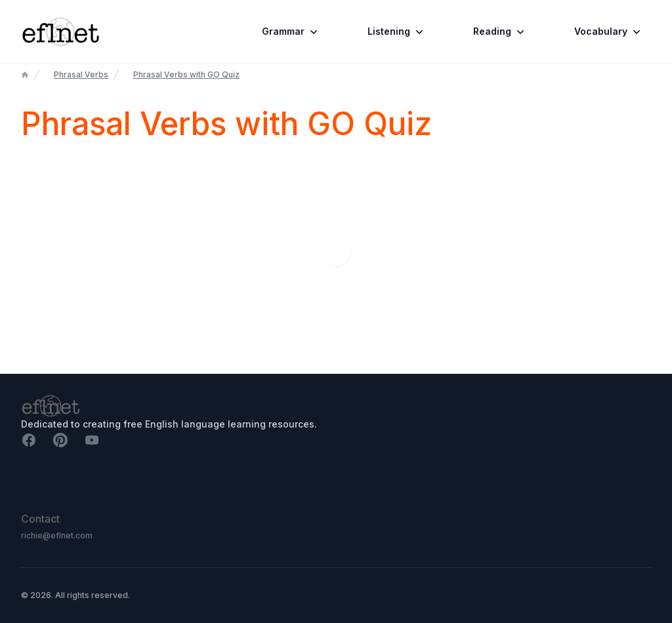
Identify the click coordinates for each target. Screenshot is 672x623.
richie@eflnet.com (57, 535)
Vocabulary (609, 31)
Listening (397, 31)
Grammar (291, 31)
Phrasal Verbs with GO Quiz (186, 74)
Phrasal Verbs (81, 74)
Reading (500, 31)
